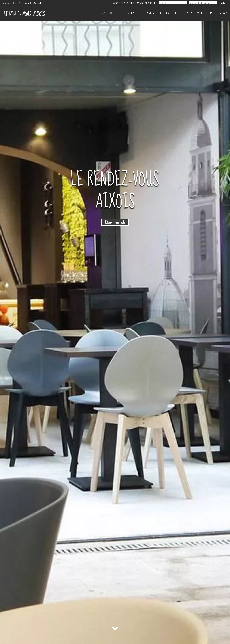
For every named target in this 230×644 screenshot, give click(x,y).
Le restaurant (128, 13)
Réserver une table (115, 222)
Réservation (169, 13)
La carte (149, 13)
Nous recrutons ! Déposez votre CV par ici (22, 3)
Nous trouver (218, 13)
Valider (224, 3)
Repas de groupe (193, 13)
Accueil (107, 13)
